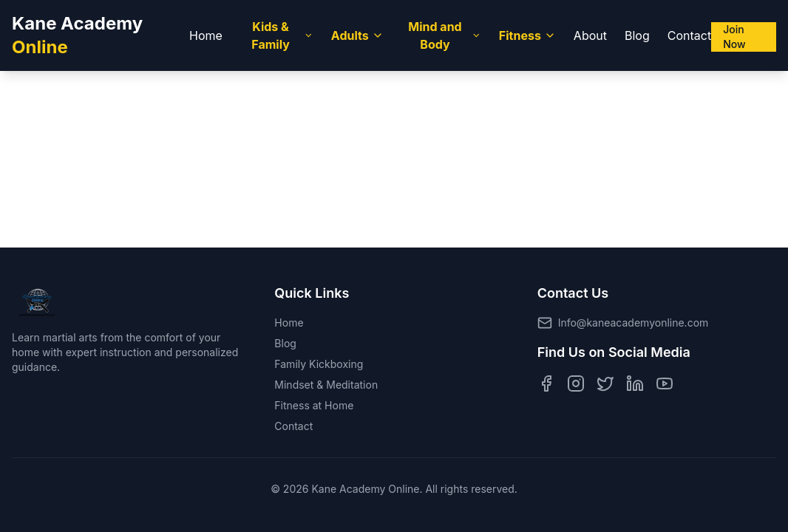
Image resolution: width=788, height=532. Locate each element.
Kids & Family (282, 35)
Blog (637, 35)
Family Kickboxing (319, 364)
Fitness (527, 35)
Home (206, 35)
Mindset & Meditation (326, 385)
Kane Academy (77, 35)
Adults (357, 35)
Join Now (734, 37)
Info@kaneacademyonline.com (634, 323)
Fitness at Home (314, 405)
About (590, 35)
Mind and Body (445, 35)
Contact (689, 35)
